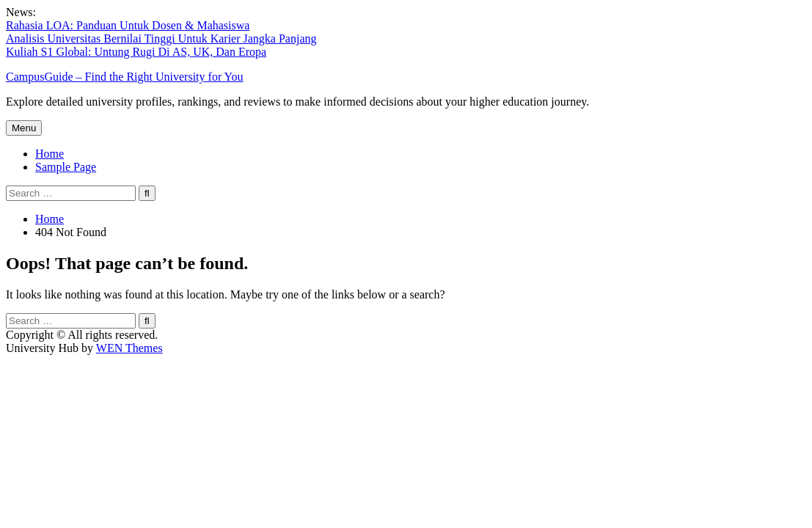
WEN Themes (129, 348)
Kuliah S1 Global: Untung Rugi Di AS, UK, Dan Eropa (136, 52)
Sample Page (66, 167)
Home (50, 154)
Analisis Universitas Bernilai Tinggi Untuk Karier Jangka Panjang (161, 38)
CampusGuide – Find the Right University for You (125, 77)
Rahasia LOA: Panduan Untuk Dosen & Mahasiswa (128, 25)
